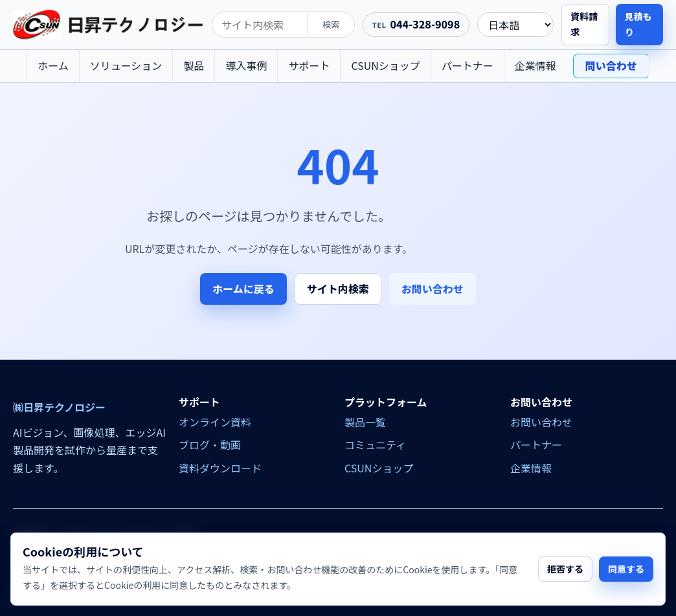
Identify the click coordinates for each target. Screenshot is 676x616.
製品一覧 (365, 422)
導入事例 (246, 65)
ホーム (53, 65)
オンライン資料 (215, 422)
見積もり (638, 24)
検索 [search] (331, 24)
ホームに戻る (243, 289)
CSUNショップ (385, 65)
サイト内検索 (338, 289)
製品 (194, 65)
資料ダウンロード (220, 468)
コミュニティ (375, 445)
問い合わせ (611, 65)
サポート (309, 65)
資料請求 (584, 24)
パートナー (468, 65)
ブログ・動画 (210, 445)
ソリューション (126, 65)
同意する (626, 569)
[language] (515, 25)
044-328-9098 (425, 24)
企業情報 (535, 65)
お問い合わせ (433, 289)
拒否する (565, 569)
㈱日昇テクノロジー (59, 407)
